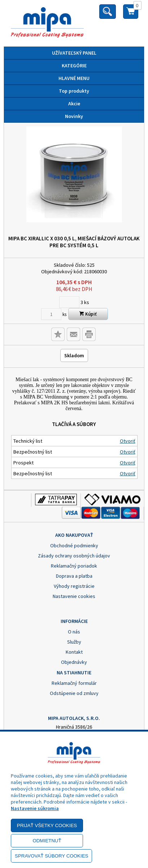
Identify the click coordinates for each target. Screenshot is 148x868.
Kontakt (74, 652)
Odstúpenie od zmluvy (74, 693)
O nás (74, 632)
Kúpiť (88, 314)
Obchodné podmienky (74, 545)
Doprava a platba (74, 576)
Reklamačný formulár (74, 683)
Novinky (74, 116)
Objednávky (74, 662)
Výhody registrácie (74, 586)
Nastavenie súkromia (35, 808)
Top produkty (74, 91)
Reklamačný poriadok (74, 566)
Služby (74, 642)
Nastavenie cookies (74, 596)
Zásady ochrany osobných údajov (74, 556)
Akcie (74, 104)
